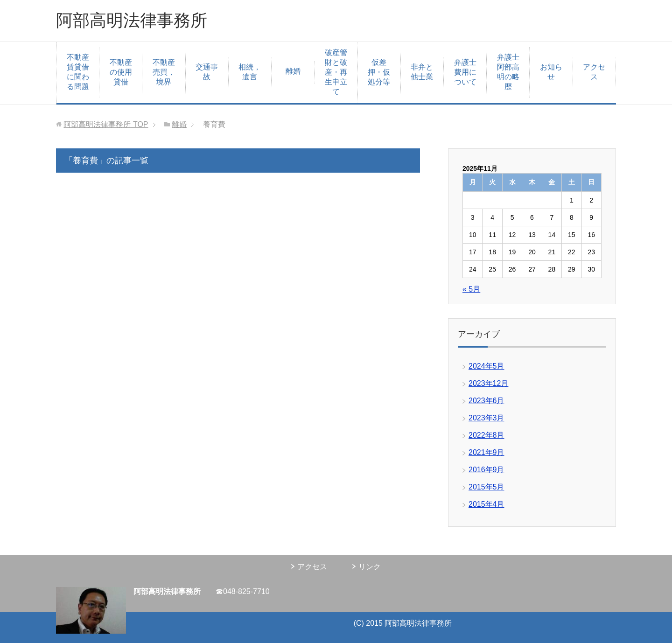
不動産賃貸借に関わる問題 (78, 72)
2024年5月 (486, 366)
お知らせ (551, 72)
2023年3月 (486, 418)
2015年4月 (486, 504)
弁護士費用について (465, 72)
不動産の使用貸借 (121, 72)
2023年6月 (486, 401)
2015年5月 (486, 487)
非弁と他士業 (422, 72)
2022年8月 (486, 435)
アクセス (594, 72)
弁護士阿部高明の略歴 (508, 72)
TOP (106, 124)
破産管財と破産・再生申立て (336, 72)
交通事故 (207, 72)
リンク (370, 567)
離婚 (293, 71)
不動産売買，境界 (164, 72)
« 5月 (471, 289)
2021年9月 (486, 452)
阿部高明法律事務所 (132, 20)
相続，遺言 (250, 72)
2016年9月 (486, 470)
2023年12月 (488, 383)
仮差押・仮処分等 (379, 72)
